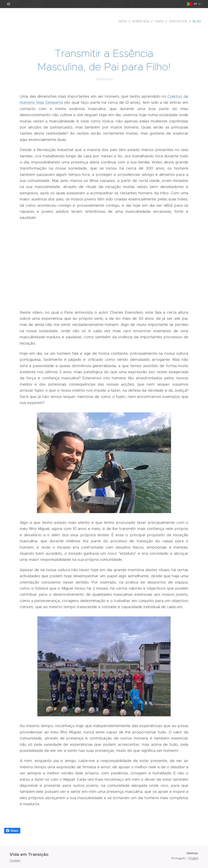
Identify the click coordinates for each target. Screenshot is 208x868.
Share (12, 831)
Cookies (15, 860)
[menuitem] (124, 21)
